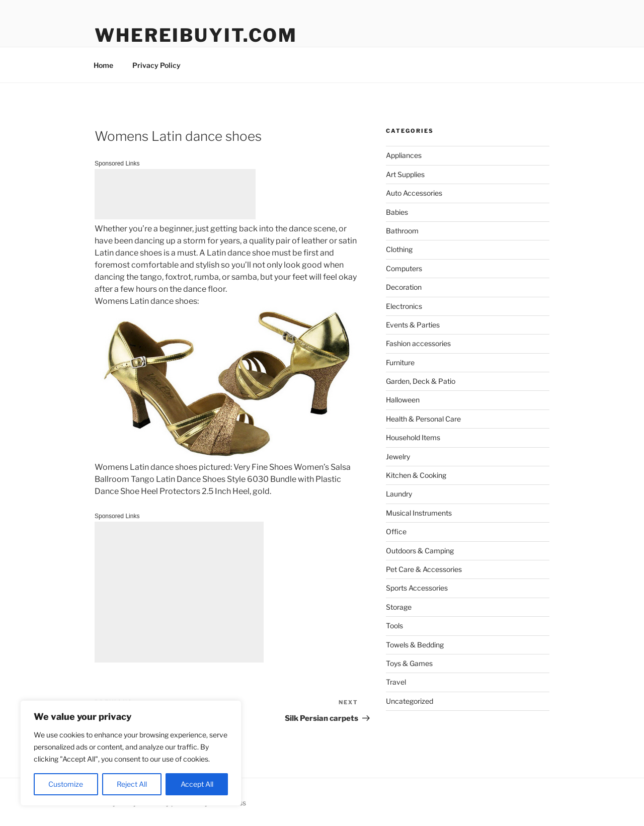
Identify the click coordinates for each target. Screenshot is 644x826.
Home (103, 65)
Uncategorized (410, 701)
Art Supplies (405, 174)
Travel (396, 682)
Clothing (399, 249)
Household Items (413, 437)
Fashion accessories (418, 343)
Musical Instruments (419, 513)
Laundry (399, 494)
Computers (404, 268)
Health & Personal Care (423, 419)
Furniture (400, 362)
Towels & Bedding (415, 645)
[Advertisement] (175, 194)
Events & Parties (413, 325)
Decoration (404, 287)
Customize (66, 784)
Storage (399, 607)
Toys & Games (409, 663)
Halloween (403, 400)
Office (396, 531)
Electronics (404, 306)
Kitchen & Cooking (416, 475)
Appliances (404, 155)
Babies (397, 212)
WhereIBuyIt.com (196, 35)
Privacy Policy (156, 65)
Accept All (197, 784)
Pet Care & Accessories (424, 569)
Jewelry (398, 457)
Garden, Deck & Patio (421, 381)
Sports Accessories (417, 588)
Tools (394, 626)
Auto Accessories (414, 193)
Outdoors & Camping (420, 551)
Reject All (132, 784)
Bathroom (402, 231)
